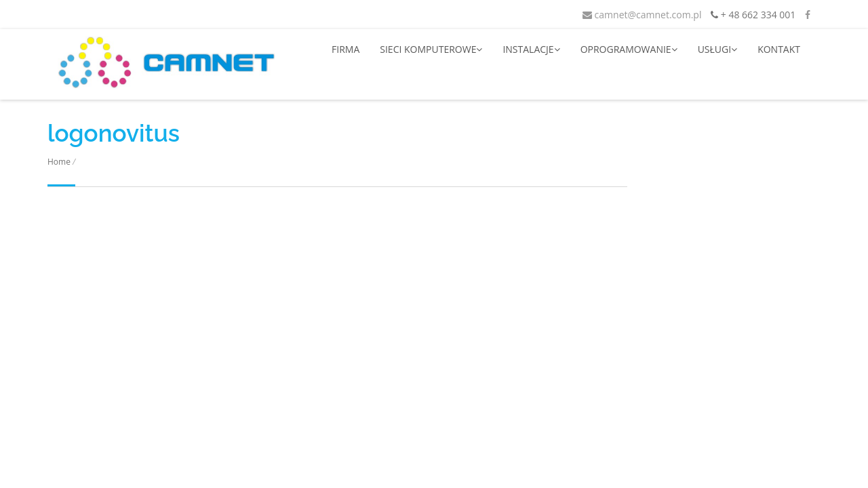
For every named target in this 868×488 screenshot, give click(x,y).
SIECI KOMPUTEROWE (431, 49)
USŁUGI (718, 49)
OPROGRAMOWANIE (629, 49)
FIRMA (346, 49)
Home (59, 162)
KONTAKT (779, 49)
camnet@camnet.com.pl (642, 15)
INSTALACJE (531, 49)
